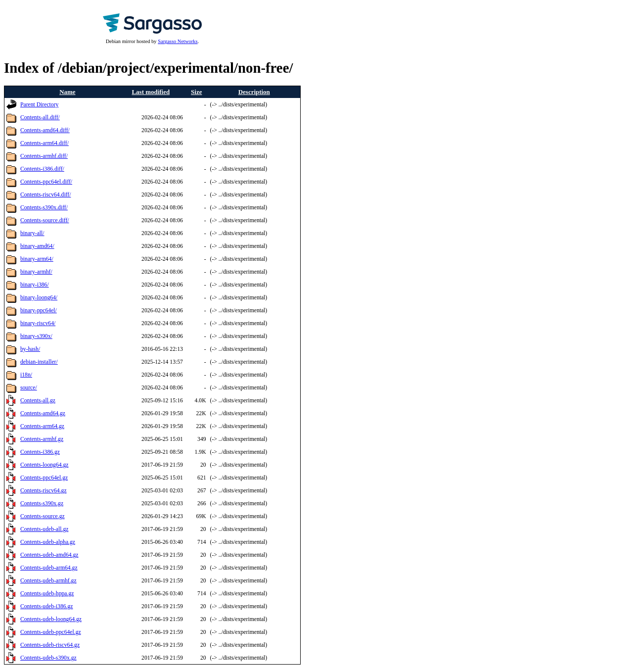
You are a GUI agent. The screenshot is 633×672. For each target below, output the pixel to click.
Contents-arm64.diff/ (45, 143)
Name (67, 92)
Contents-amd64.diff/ (45, 130)
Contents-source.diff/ (45, 220)
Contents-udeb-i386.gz (47, 606)
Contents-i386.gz (40, 452)
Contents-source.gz (43, 516)
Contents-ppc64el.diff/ (46, 182)
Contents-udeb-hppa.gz (47, 594)
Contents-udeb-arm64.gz (49, 568)
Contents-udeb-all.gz (44, 529)
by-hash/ (30, 349)
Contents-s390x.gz (42, 504)
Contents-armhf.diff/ (44, 156)
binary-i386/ (35, 285)
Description (254, 92)
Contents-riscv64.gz (44, 491)
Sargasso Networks (178, 41)
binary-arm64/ (37, 259)
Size (196, 92)
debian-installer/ (39, 362)
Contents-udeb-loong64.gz (51, 619)
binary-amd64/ (37, 246)
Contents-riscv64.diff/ (45, 195)
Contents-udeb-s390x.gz (48, 658)
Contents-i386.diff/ (42, 169)
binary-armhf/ (36, 272)
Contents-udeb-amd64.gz (49, 555)
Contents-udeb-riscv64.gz (50, 645)
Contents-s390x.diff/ (44, 208)
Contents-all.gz (38, 401)
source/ (29, 388)
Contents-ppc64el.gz (44, 478)
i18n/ (26, 375)
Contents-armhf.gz (42, 439)
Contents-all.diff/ (40, 118)
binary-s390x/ (36, 336)
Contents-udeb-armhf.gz (48, 581)
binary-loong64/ (39, 298)
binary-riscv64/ (38, 323)
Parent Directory (39, 105)
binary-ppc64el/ (39, 311)
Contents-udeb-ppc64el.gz (51, 632)
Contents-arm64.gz (42, 426)
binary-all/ (32, 233)
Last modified (151, 92)
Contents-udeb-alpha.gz (48, 542)
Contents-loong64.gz (44, 465)
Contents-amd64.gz (43, 413)
